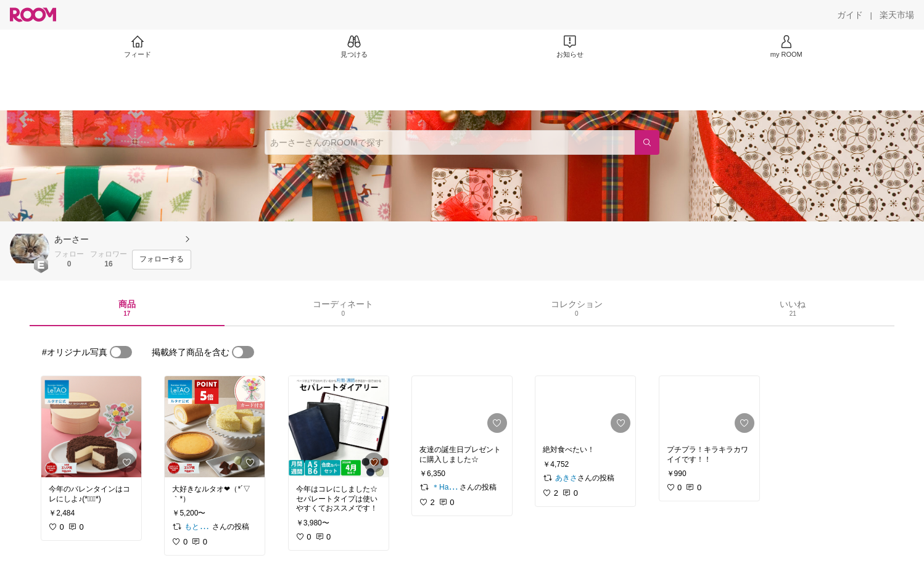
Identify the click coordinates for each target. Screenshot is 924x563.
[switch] (121, 352)
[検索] (647, 142)
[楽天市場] (897, 15)
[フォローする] (162, 260)
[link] (91, 427)
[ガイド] (850, 15)
